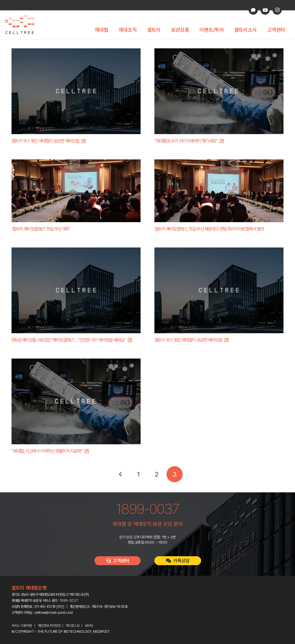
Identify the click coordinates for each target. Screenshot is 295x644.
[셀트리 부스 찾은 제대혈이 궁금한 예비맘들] (76, 91)
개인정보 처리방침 (49, 626)
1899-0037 (69, 601)
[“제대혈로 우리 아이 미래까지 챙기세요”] (219, 91)
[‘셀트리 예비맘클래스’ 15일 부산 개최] (76, 191)
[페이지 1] (139, 474)
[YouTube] (265, 10)
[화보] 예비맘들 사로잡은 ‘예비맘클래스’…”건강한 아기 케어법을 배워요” (69, 340)
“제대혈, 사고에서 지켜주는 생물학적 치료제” (47, 451)
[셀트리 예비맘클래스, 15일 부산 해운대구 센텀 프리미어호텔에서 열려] (219, 191)
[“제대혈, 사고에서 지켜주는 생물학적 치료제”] (76, 401)
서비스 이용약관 (22, 626)
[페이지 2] (156, 474)
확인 (60, 607)
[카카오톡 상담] (253, 10)
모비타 (89, 626)
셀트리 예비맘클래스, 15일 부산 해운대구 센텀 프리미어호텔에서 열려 (209, 229)
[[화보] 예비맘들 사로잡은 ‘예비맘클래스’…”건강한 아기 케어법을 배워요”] (76, 290)
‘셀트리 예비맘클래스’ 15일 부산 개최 (40, 229)
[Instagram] (277, 10)
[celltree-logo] (23, 25)
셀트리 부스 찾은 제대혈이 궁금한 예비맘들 (45, 141)
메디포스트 (73, 626)
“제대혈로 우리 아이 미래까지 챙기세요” (186, 141)
